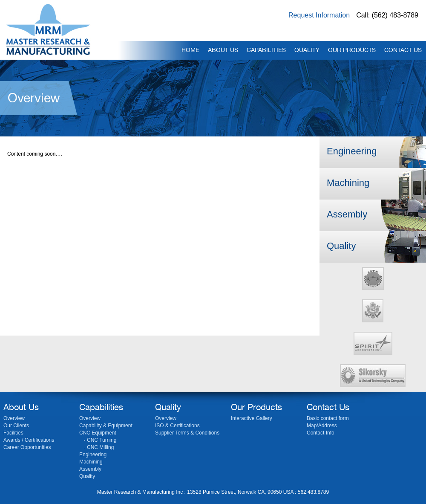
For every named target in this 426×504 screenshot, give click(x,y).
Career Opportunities (27, 447)
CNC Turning (102, 440)
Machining (348, 183)
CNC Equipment (98, 433)
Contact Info (321, 433)
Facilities (13, 433)
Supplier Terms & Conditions (187, 433)
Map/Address (322, 426)
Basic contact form (328, 418)
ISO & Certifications (177, 426)
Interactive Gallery (252, 418)
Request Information (319, 15)
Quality (341, 246)
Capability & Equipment (106, 426)
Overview (14, 418)
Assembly (347, 214)
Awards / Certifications (29, 440)
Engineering (352, 151)
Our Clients (16, 426)
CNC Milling (100, 447)
